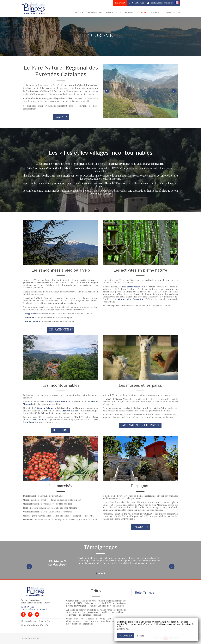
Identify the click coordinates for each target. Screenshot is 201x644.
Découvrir (61, 430)
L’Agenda (61, 117)
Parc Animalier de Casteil (140, 425)
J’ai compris (126, 636)
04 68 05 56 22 (138, 3)
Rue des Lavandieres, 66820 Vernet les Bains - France (36, 601)
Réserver (120, 3)
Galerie (155, 13)
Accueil (79, 13)
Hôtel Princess (145, 592)
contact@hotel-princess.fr (162, 3)
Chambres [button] (111, 13)
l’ (56, 402)
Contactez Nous (172, 13)
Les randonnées (61, 329)
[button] (177, 3)
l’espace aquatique (38, 420)
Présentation (95, 13)
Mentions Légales (29, 621)
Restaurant (127, 13)
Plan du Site (45, 621)
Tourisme (141, 13)
